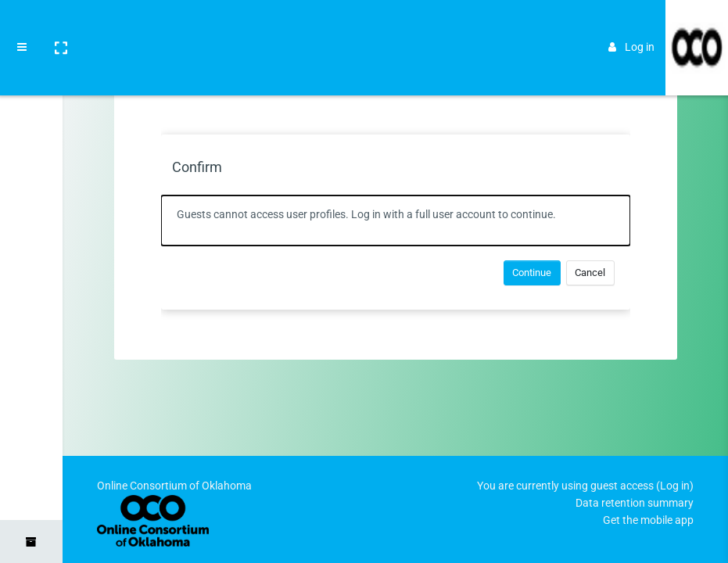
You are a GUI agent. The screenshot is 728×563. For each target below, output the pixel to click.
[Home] (31, 73)
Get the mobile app (648, 520)
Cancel (590, 273)
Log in (631, 25)
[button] (60, 26)
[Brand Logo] (697, 26)
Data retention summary (635, 503)
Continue (532, 273)
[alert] (396, 221)
